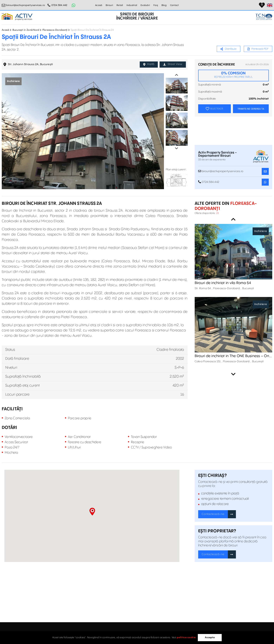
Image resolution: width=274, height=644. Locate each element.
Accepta (210, 638)
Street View (173, 64)
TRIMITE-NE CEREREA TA (251, 109)
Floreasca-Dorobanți (55, 30)
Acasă (99, 5)
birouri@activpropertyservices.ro (26, 5)
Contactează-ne (213, 514)
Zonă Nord (33, 30)
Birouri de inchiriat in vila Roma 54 (223, 283)
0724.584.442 (59, 5)
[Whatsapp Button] (74, 5)
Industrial (132, 5)
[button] (92, 512)
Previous (177, 75)
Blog (164, 5)
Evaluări (145, 5)
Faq (156, 5)
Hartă (149, 64)
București (18, 30)
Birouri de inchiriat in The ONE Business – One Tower (233, 356)
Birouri (109, 5)
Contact (174, 5)
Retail (120, 5)
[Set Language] (270, 5)
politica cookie (186, 638)
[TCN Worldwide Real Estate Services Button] (264, 17)
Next (177, 148)
